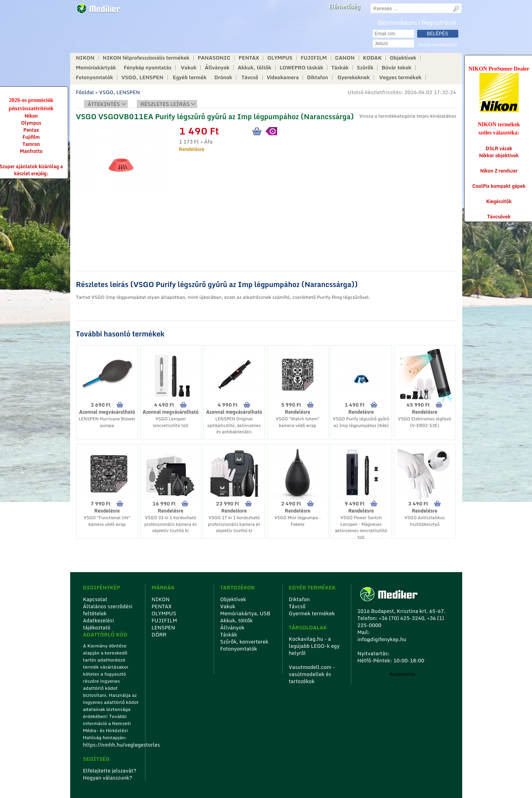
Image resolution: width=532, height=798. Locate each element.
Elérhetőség (344, 7)
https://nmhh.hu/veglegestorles (112, 745)
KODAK (372, 58)
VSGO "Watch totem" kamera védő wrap (298, 422)
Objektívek (403, 58)
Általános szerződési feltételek (108, 610)
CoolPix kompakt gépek (499, 186)
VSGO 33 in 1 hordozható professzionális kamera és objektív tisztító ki (171, 524)
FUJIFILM (314, 58)
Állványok (217, 68)
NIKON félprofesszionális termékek (146, 58)
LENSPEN (163, 627)
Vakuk (189, 68)
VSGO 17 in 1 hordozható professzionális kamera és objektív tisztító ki (234, 524)
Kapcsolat (95, 599)
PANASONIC (214, 58)
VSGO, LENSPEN (142, 77)
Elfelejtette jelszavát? (110, 771)
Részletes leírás (165, 104)
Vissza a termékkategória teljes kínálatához (408, 116)
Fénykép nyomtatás (148, 68)
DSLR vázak (499, 148)
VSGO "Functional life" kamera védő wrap (107, 521)
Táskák (340, 68)
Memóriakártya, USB (245, 613)
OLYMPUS (280, 58)
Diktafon (318, 77)
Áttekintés (104, 104)
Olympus (31, 123)
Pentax (31, 130)
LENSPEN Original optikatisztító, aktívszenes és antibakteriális (234, 425)
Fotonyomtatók (95, 77)
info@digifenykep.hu (246, 38)
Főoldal (85, 92)
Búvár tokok (396, 68)
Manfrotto (31, 151)
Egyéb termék (190, 77)
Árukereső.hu (402, 674)
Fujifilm (31, 137)
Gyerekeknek (354, 77)
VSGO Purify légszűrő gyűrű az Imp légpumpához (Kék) (361, 422)
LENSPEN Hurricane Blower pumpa (107, 422)
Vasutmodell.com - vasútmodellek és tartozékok (312, 674)
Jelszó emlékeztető (437, 45)
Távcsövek (499, 217)
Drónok (223, 77)
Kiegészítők (499, 201)
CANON (345, 58)
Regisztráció (439, 22)
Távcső (250, 77)
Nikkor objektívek (499, 155)
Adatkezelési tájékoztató (99, 624)
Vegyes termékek (400, 77)
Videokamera (283, 77)
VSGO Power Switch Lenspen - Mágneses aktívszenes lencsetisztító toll (361, 527)
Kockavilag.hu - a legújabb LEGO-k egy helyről (314, 646)
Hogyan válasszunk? (108, 778)
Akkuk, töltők (254, 68)
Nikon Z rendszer (499, 171)
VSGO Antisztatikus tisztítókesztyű (425, 521)
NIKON (85, 58)
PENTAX (249, 58)
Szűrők (365, 68)
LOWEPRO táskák (301, 68)
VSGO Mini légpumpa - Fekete (298, 521)
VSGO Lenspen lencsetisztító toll (170, 422)
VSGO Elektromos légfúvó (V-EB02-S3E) (424, 422)
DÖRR (159, 634)
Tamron (31, 144)
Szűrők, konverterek (244, 642)
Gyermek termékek (312, 613)
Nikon (31, 116)
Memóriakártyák (96, 68)
